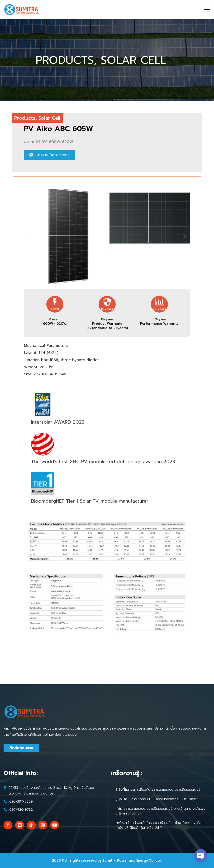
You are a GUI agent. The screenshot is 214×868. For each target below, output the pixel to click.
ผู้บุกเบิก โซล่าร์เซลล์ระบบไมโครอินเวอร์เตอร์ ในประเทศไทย (157, 799)
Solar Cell (49, 118)
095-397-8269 (21, 802)
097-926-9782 (21, 810)
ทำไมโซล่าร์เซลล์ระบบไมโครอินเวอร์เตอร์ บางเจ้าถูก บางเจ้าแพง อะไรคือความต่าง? (160, 811)
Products (25, 118)
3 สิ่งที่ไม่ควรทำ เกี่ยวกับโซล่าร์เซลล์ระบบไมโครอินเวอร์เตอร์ (158, 790)
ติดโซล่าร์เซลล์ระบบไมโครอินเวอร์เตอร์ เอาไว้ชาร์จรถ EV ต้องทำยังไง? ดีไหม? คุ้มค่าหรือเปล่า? (159, 825)
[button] (29, 401)
